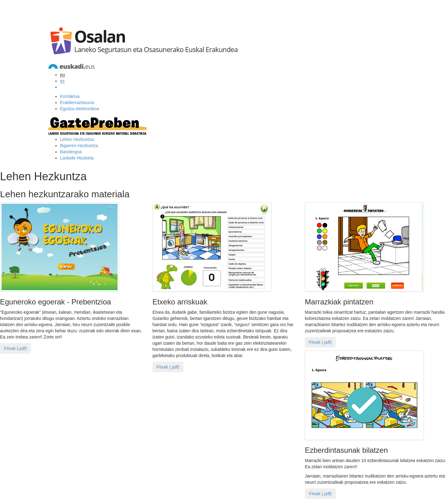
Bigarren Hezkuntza (79, 146)
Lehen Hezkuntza (77, 139)
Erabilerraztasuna (77, 103)
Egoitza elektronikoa (80, 109)
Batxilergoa (71, 152)
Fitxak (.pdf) (15, 348)
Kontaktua (70, 96)
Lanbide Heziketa (77, 158)
